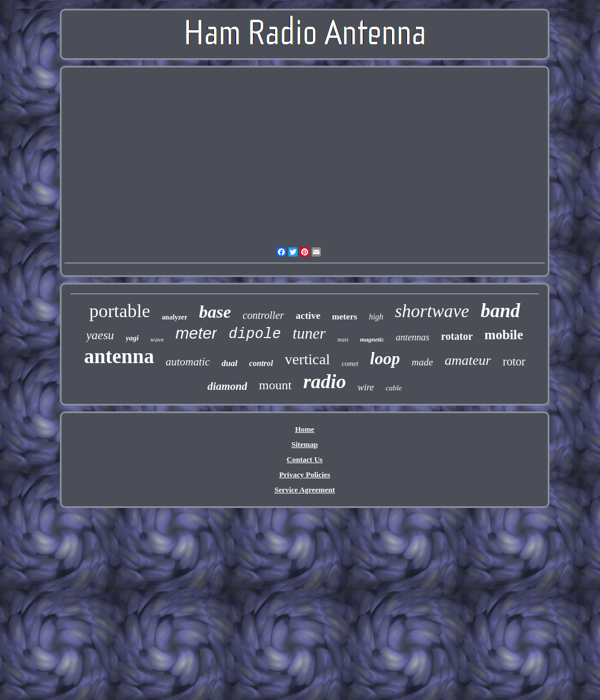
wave (157, 339)
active (308, 316)
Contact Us (305, 459)
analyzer (174, 317)
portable (119, 311)
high (376, 317)
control (261, 363)
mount (275, 385)
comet (350, 364)
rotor (514, 361)
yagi (132, 338)
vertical (308, 359)
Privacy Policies (305, 475)
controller (263, 315)
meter (197, 333)
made (422, 362)
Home (304, 429)
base (215, 312)
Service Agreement (305, 490)
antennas (413, 337)
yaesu (100, 335)
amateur (468, 360)
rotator (457, 336)
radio (325, 381)
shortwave (432, 311)
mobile (503, 335)
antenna (119, 356)
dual (230, 363)
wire (366, 387)
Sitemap (305, 444)
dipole (255, 334)
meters (344, 317)
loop (385, 358)
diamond (228, 386)
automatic (188, 362)
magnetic (372, 339)
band (501, 311)
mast (343, 340)
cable (394, 388)
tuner (309, 333)
